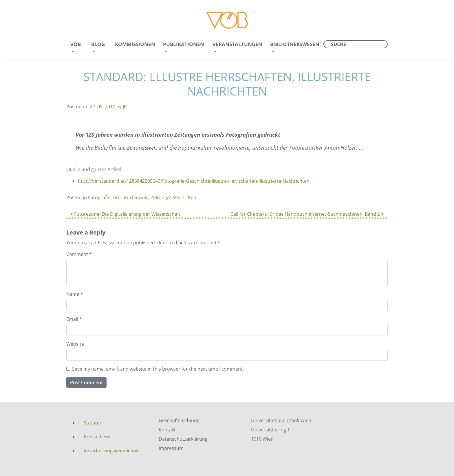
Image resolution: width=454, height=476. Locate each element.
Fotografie (99, 197)
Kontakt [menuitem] (167, 430)
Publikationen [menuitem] (184, 44)
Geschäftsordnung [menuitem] (179, 420)
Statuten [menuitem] (93, 423)
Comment (79, 254)
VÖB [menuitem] (76, 44)
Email (74, 319)
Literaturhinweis (130, 197)
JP (125, 107)
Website (75, 344)
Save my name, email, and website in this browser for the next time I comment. (158, 369)
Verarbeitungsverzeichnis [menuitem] (112, 451)
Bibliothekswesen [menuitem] (295, 44)
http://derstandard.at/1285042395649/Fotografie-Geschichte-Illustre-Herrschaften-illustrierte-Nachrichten (194, 181)
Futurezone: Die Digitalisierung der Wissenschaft (126, 214)
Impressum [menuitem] (171, 448)
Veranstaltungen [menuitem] (237, 44)
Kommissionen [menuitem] (135, 44)
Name (75, 294)
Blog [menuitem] (98, 44)
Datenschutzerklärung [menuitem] (183, 439)
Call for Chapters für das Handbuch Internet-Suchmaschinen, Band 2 (307, 214)
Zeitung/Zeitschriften (173, 197)
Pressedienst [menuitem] (98, 437)
